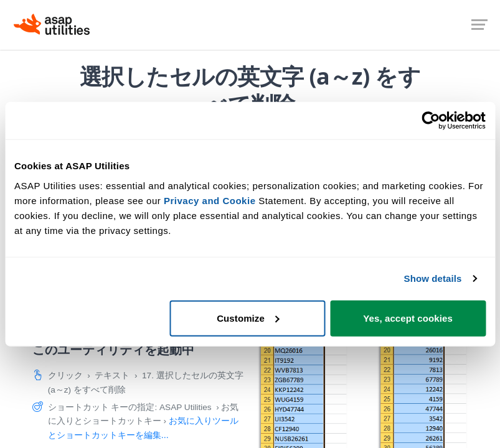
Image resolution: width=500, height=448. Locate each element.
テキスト (112, 376)
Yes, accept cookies (408, 318)
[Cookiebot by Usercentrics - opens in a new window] (431, 121)
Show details (433, 278)
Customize (248, 318)
